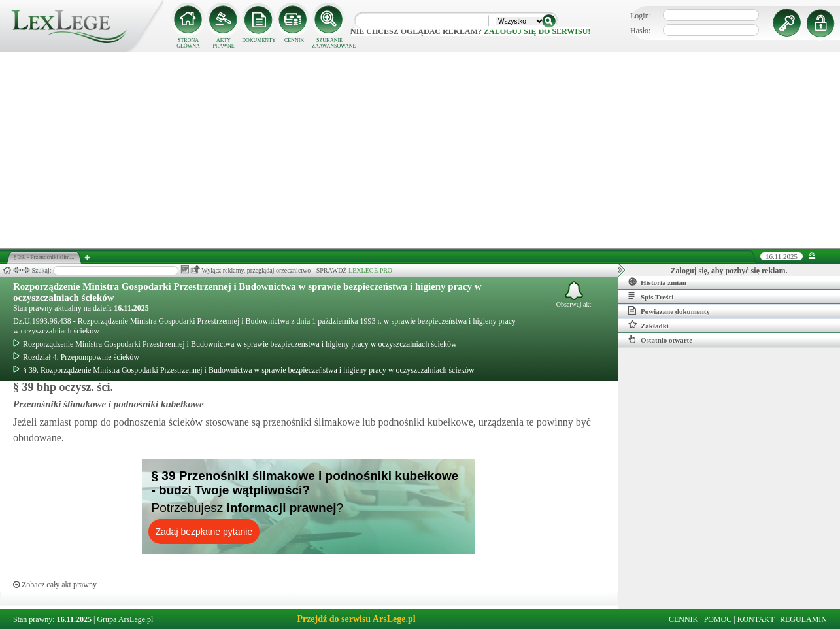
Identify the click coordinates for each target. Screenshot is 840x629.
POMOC (718, 619)
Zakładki (648, 325)
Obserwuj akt (574, 295)
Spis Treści (651, 296)
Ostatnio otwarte (660, 339)
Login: (641, 16)
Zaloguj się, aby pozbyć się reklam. (729, 271)
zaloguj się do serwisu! (537, 31)
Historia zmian (657, 282)
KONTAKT (756, 619)
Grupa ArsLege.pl (125, 619)
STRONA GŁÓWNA (188, 43)
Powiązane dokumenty (669, 311)
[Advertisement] (420, 150)
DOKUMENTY (259, 40)
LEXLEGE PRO (370, 270)
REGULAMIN (803, 619)
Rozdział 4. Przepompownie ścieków (76, 357)
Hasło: (640, 31)
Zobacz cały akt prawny (55, 585)
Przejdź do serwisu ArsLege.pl (356, 619)
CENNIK (294, 40)
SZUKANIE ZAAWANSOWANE (329, 43)
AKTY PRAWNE (223, 43)
